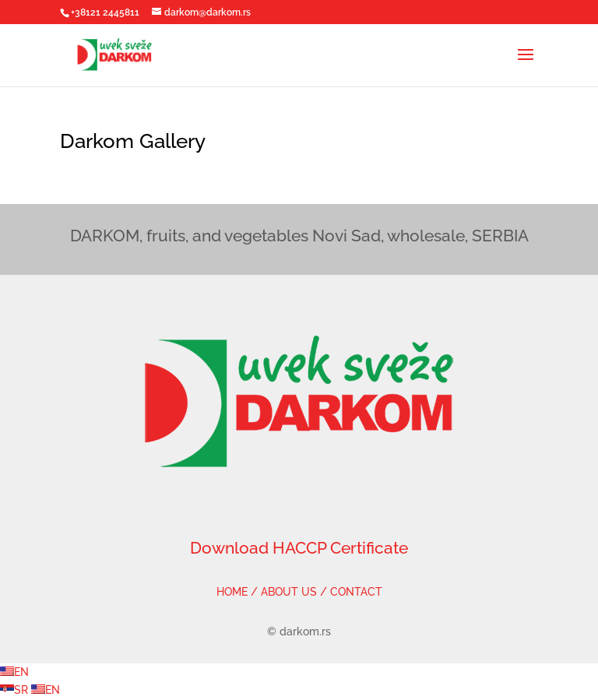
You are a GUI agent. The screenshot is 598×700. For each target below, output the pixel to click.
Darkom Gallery (133, 141)
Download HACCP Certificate (299, 548)
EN (14, 672)
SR (16, 690)
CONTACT (356, 592)
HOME (232, 592)
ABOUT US (289, 592)
